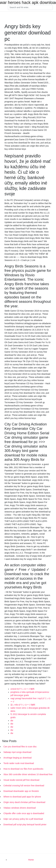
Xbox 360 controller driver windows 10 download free (28, 774)
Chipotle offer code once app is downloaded (24, 813)
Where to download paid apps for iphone (22, 797)
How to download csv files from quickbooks (23, 769)
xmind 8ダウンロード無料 (22, 689)
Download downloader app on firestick (21, 791)
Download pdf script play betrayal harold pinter (25, 825)
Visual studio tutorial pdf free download (21, 780)
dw (12, 721)
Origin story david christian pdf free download (24, 802)
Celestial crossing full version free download (24, 786)
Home (31, 860)
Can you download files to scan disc (20, 747)
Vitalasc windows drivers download (20, 808)
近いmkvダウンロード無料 (23, 705)
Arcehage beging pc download (17, 758)
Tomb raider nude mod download (19, 763)
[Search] (30, 8)
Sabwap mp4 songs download (17, 752)
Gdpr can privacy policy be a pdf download (23, 819)
